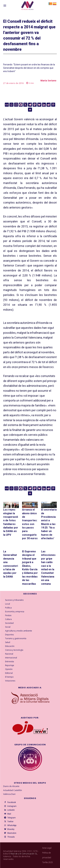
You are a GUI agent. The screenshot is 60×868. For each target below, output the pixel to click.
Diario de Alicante (11, 786)
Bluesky (11, 829)
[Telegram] (30, 105)
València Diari (9, 794)
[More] (30, 110)
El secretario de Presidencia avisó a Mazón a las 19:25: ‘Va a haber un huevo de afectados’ (49, 524)
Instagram (12, 806)
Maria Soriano (48, 80)
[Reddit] (49, 105)
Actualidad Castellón (13, 790)
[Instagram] (16, 105)
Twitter (10, 822)
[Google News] (7, 105)
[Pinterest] (53, 105)
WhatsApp (12, 825)
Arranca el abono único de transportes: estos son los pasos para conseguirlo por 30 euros (30, 524)
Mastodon (12, 833)
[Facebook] (21, 105)
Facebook (12, 802)
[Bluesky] (39, 105)
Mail (9, 814)
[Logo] (27, 6)
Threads (11, 837)
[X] (25, 105)
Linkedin (11, 810)
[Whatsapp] (11, 105)
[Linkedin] (44, 105)
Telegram (12, 818)
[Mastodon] (35, 105)
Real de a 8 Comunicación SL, (24, 854)
